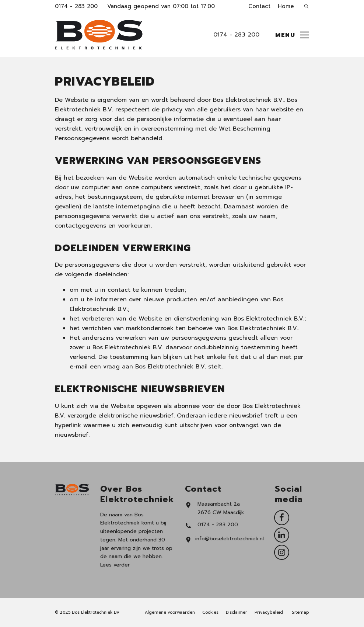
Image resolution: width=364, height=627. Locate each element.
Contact (259, 6)
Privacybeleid (269, 612)
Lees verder (115, 565)
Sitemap (300, 612)
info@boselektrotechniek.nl (230, 539)
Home (286, 6)
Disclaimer (237, 612)
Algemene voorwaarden (170, 612)
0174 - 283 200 (76, 6)
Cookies (210, 612)
